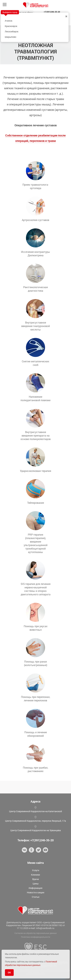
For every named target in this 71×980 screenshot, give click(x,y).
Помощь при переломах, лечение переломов (36, 699)
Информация (35, 888)
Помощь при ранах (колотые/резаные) (36, 663)
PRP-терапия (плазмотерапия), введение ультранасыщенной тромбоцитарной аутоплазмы (36, 543)
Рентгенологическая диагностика (35, 289)
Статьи (36, 897)
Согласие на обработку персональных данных (36, 933)
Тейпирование (36, 503)
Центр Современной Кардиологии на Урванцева (36, 830)
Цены (36, 884)
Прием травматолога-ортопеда (35, 186)
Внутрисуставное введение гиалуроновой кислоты (36, 326)
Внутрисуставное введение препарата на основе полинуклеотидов (36, 435)
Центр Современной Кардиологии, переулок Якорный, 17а (35, 821)
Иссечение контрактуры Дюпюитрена (35, 254)
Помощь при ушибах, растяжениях (35, 769)
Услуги (36, 870)
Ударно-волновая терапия (35, 471)
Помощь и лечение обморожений (36, 734)
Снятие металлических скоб (35, 363)
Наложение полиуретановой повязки (35, 398)
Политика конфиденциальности (36, 937)
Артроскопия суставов (35, 220)
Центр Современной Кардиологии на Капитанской (35, 811)
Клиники (35, 875)
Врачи (36, 879)
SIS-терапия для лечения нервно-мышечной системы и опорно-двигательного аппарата (36, 589)
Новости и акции (36, 892)
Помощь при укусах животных (36, 628)
